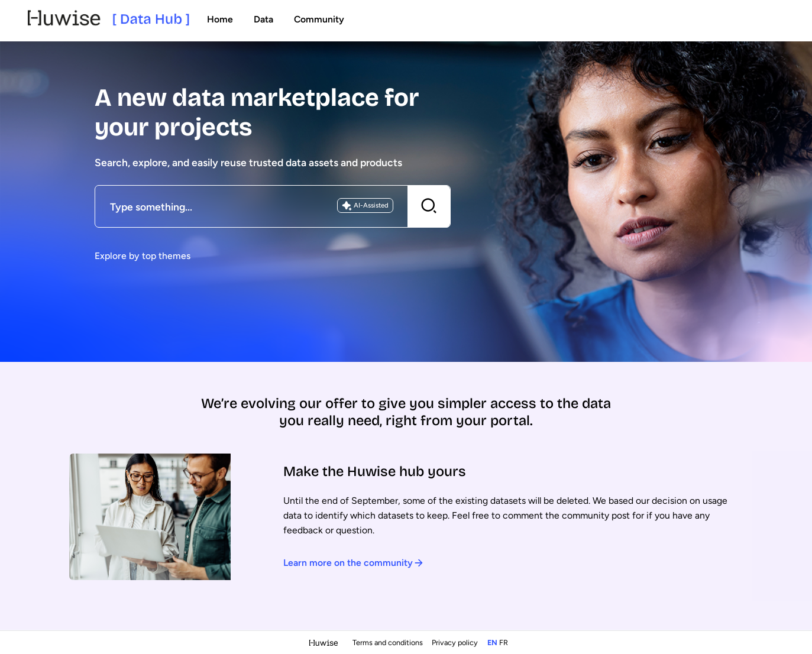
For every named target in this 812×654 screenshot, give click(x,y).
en (492, 642)
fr (504, 642)
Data (263, 19)
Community (319, 19)
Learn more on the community (353, 563)
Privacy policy (456, 642)
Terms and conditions (389, 642)
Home (220, 19)
